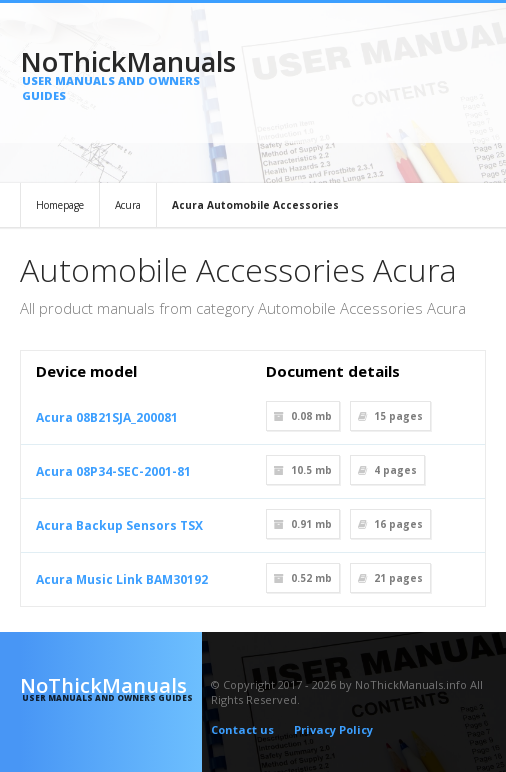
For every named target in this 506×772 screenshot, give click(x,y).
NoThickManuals (111, 73)
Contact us (242, 729)
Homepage (60, 205)
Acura (128, 205)
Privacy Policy (333, 729)
